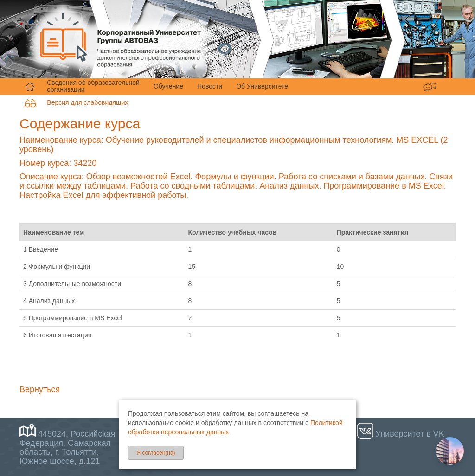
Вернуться (40, 389)
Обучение (168, 86)
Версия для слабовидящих (76, 102)
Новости (210, 86)
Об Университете (262, 86)
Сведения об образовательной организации (93, 86)
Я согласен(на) (156, 453)
